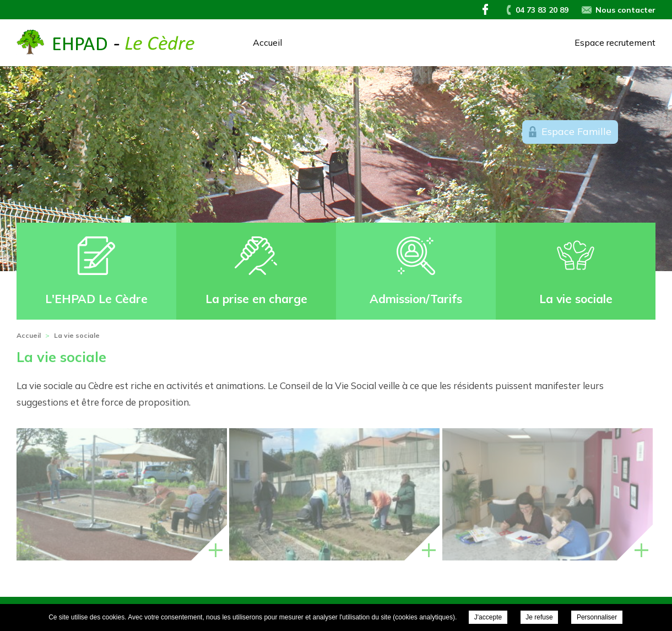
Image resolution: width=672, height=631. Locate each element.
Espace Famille (576, 131)
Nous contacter (625, 10)
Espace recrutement (615, 42)
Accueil (267, 42)
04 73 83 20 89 (542, 10)
